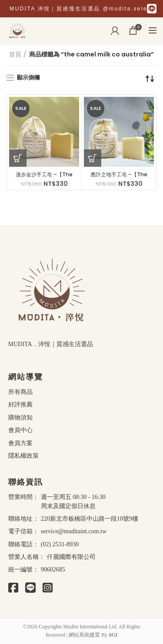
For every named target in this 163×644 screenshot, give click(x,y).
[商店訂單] (150, 79)
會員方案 (20, 443)
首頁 (15, 54)
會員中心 (20, 430)
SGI (113, 635)
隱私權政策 (23, 455)
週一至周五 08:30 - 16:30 (73, 497)
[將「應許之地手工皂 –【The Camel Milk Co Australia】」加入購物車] (93, 158)
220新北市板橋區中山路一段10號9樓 (90, 519)
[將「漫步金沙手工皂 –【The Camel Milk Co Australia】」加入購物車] (18, 158)
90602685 (53, 570)
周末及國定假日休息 (68, 506)
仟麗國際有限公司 (71, 557)
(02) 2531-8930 (60, 544)
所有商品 (20, 391)
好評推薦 (20, 404)
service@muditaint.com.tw (74, 531)
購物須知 (20, 417)
